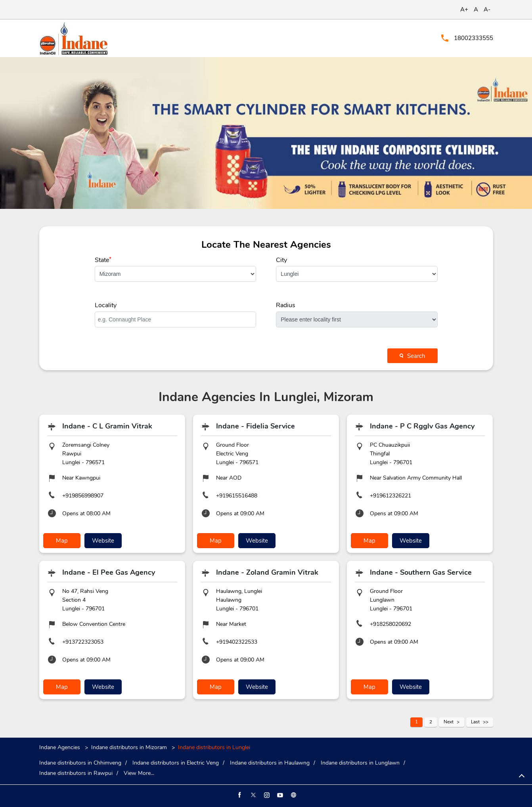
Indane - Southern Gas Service (421, 572)
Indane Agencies (60, 747)
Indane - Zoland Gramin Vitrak (267, 572)
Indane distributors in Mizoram (129, 747)
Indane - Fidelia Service (255, 426)
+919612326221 (390, 496)
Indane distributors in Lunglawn (360, 763)
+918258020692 (390, 624)
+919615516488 (237, 496)
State (103, 260)
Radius (286, 305)
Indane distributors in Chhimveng (80, 763)
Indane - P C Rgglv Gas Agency (422, 426)
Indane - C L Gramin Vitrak (107, 426)
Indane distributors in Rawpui (76, 773)
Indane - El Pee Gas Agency (109, 572)
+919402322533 (237, 642)
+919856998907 (83, 496)
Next (449, 722)
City (281, 260)
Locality (106, 305)
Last (475, 722)
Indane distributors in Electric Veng (176, 763)
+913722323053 (83, 642)
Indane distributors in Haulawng (270, 763)
